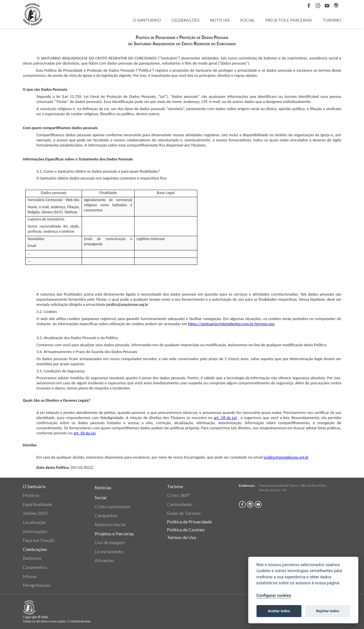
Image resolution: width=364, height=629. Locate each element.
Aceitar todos (279, 611)
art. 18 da (223, 418)
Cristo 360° (178, 495)
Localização (34, 522)
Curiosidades (180, 504)
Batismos (32, 558)
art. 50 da (82, 433)
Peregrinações (37, 585)
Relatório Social (110, 524)
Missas (30, 576)
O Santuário (147, 20)
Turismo (332, 20)
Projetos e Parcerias (289, 20)
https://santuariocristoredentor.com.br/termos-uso (231, 324)
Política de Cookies (186, 530)
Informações (35, 531)
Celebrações (186, 20)
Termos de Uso (182, 537)
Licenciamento (109, 551)
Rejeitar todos (328, 611)
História (31, 495)
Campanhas (106, 515)
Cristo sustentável (112, 507)
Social (247, 20)
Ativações (104, 560)
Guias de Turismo (184, 513)
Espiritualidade (37, 504)
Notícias (220, 20)
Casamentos (35, 567)
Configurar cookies (274, 596)
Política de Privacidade (189, 522)
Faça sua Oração (39, 540)
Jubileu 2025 (35, 513)
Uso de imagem (110, 542)
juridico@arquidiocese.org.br (286, 457)
